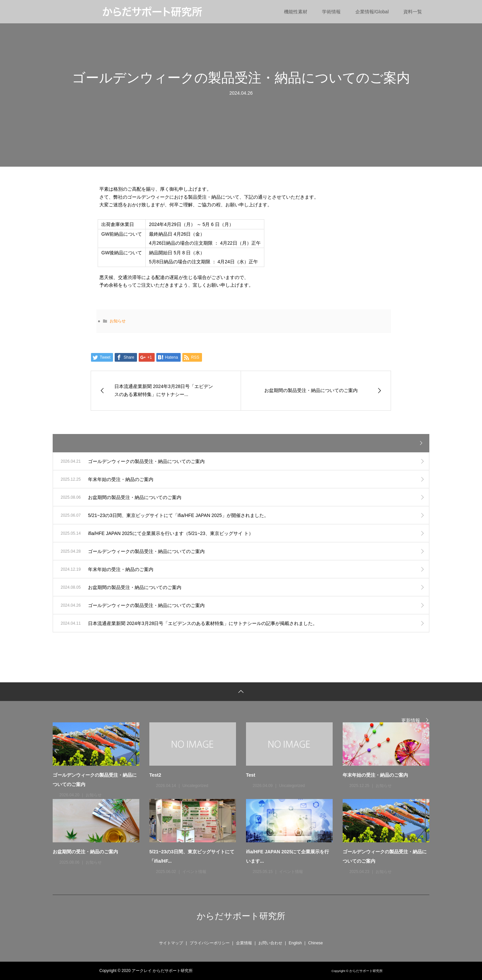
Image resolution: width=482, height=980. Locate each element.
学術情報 (331, 12)
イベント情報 (194, 872)
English (295, 943)
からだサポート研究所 (241, 916)
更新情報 (411, 720)
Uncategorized (195, 786)
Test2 (155, 775)
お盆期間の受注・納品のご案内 (85, 852)
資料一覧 (413, 12)
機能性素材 (296, 12)
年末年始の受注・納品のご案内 (375, 775)
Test (251, 775)
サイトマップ (171, 943)
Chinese (315, 943)
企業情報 (244, 943)
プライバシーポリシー (210, 943)
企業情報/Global (372, 12)
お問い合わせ (270, 943)
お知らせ (118, 321)
